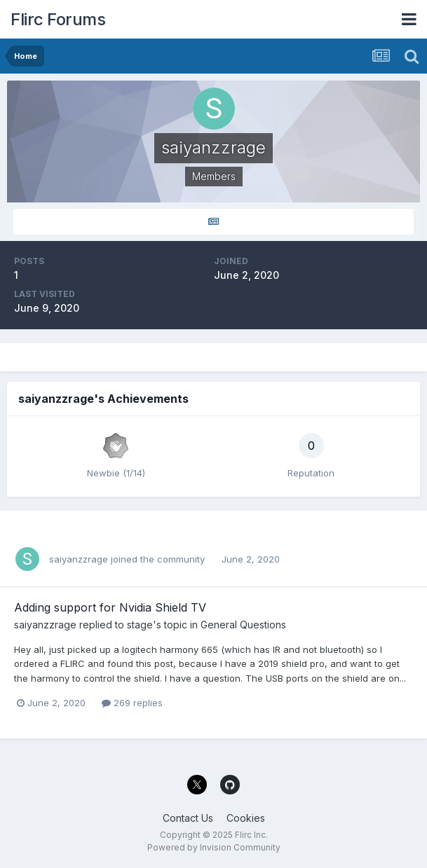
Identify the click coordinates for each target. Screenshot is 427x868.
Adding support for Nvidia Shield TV (110, 607)
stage (140, 625)
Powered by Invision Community (214, 847)
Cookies (246, 818)
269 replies (132, 703)
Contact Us (188, 818)
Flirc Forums (58, 19)
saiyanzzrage (79, 559)
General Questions (243, 625)
